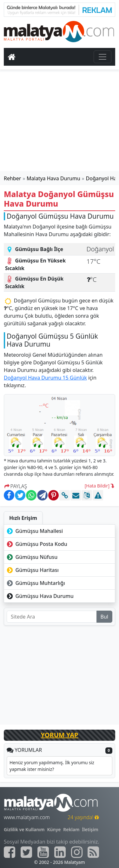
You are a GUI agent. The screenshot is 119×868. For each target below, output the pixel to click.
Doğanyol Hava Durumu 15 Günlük (45, 378)
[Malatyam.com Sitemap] (93, 852)
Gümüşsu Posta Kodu (36, 544)
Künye (54, 829)
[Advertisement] (60, 122)
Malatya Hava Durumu (53, 178)
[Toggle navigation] (102, 57)
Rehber (12, 178)
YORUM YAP (60, 735)
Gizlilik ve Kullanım (24, 829)
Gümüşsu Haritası (32, 570)
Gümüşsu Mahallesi (34, 531)
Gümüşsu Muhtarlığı (35, 583)
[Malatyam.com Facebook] (10, 852)
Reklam (71, 829)
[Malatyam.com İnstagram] (77, 852)
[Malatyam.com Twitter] (26, 852)
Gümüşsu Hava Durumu (40, 596)
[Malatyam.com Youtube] (43, 852)
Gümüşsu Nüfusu (31, 557)
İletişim (90, 829)
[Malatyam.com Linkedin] (60, 852)
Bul (104, 617)
